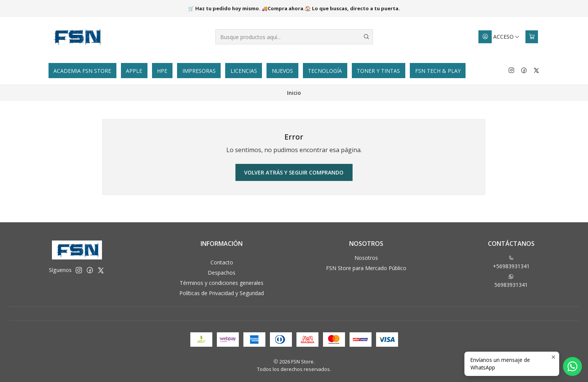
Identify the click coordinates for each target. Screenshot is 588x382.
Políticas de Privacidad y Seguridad (222, 293)
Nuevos (282, 71)
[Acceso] (499, 37)
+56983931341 (511, 263)
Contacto (222, 262)
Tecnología (325, 71)
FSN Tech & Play (438, 71)
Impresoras (199, 71)
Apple (134, 71)
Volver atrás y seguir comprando (294, 172)
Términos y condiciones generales (222, 283)
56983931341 (511, 281)
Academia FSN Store (82, 71)
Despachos (222, 273)
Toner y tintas (378, 71)
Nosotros (366, 258)
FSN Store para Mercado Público (366, 268)
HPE (162, 71)
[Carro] (532, 37)
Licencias (244, 71)
